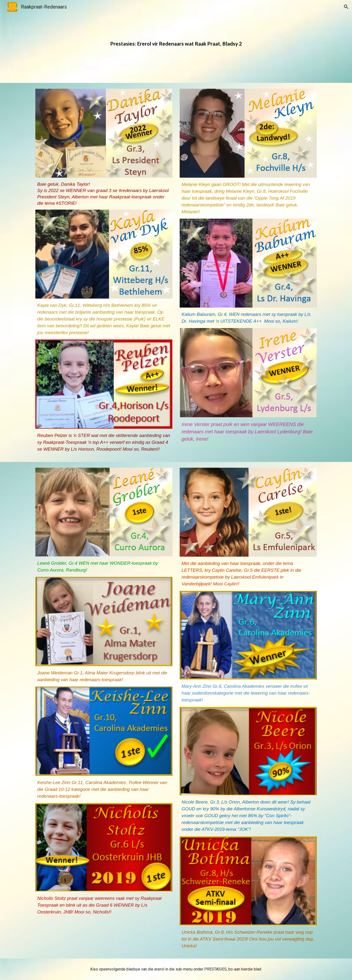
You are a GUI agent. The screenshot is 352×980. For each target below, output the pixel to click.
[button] (346, 7)
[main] (176, 41)
